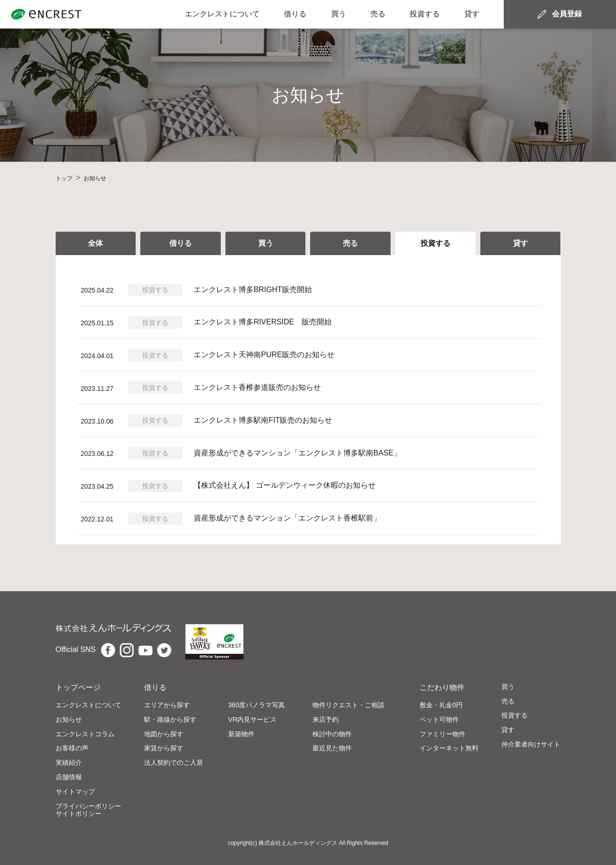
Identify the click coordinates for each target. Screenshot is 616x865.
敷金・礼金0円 (441, 705)
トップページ (78, 687)
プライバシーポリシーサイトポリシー (88, 810)
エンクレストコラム (85, 734)
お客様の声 (72, 748)
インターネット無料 (449, 748)
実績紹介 (69, 762)
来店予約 (326, 719)
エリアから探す (167, 705)
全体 (95, 243)
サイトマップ (75, 792)
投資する (425, 14)
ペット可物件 (439, 719)
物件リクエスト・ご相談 (348, 705)
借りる (295, 14)
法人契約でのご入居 (174, 762)
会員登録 (567, 14)
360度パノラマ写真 (257, 705)
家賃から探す (164, 748)
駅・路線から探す (170, 719)
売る (378, 14)
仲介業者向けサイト (531, 744)
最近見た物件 (332, 748)
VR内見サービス (252, 719)
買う (339, 14)
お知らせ (69, 719)
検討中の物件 (332, 734)
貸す (472, 14)
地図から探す (164, 734)
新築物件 (241, 734)
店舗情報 (69, 777)
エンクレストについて (222, 14)
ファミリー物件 (442, 734)
